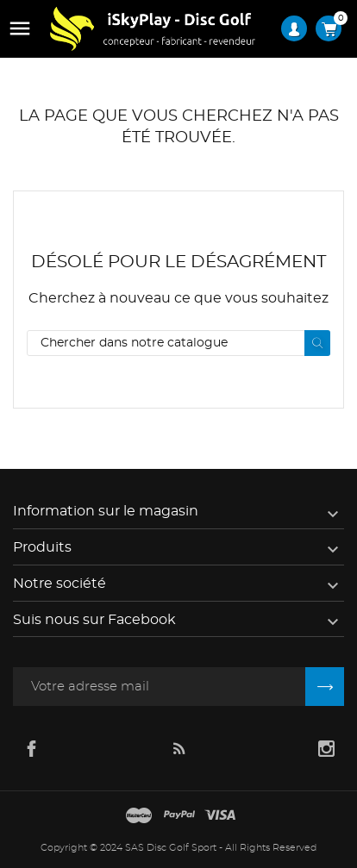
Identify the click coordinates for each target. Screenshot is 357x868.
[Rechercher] (178, 343)
